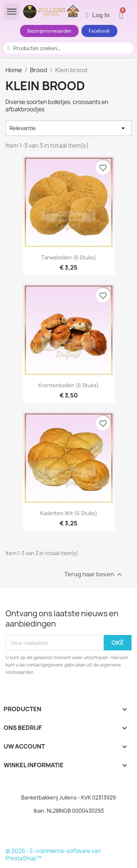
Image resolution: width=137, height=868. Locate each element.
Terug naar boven (94, 575)
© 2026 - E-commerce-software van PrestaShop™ (53, 855)
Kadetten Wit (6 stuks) (69, 513)
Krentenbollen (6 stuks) (68, 385)
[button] (49, 31)
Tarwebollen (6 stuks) (69, 257)
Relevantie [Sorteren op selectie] (68, 128)
